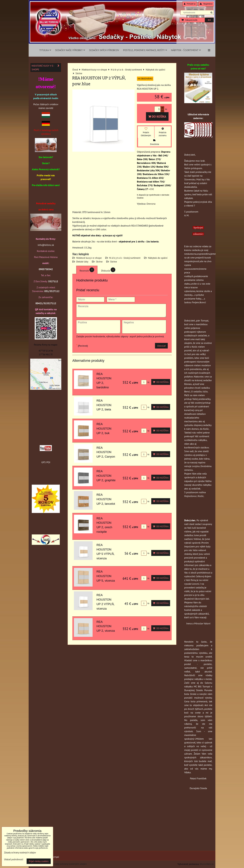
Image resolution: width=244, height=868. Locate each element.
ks (145, 382)
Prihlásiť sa (190, 4)
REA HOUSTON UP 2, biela (104, 405)
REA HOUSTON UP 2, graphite (106, 476)
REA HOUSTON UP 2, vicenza (106, 626)
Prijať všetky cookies (39, 861)
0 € (209, 20)
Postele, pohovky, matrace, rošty (145, 50)
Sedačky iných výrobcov (104, 50)
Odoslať (161, 346)
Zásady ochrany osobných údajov (69, 864)
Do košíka (157, 116)
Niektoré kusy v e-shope (89, 258)
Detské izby (82, 262)
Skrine (99, 262)
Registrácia (206, 4)
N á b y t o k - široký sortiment (125, 258)
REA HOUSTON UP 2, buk (104, 429)
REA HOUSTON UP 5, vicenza (106, 576)
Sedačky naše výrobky (70, 50)
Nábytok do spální (158, 258)
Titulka (45, 50)
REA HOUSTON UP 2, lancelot (106, 499)
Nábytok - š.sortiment (186, 50)
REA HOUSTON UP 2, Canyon (106, 452)
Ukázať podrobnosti (14, 860)
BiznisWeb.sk (207, 864)
